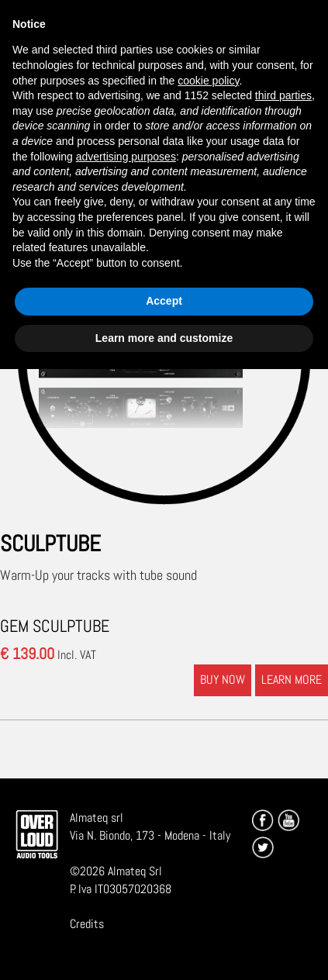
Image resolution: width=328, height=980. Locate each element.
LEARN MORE (292, 680)
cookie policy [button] (208, 81)
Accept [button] (164, 301)
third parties (283, 95)
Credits (87, 924)
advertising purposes (126, 157)
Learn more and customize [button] (164, 338)
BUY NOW (223, 680)
